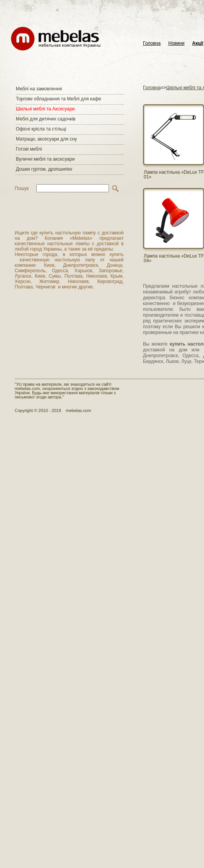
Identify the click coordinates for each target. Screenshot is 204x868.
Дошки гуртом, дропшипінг (44, 169)
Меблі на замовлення (39, 89)
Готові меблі (29, 149)
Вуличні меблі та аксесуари (45, 159)
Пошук (22, 188)
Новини (177, 43)
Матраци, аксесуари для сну (46, 139)
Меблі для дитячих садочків (46, 119)
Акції (198, 43)
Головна (152, 43)
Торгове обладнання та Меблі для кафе (59, 99)
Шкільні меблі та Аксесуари (45, 109)
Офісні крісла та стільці (41, 129)
